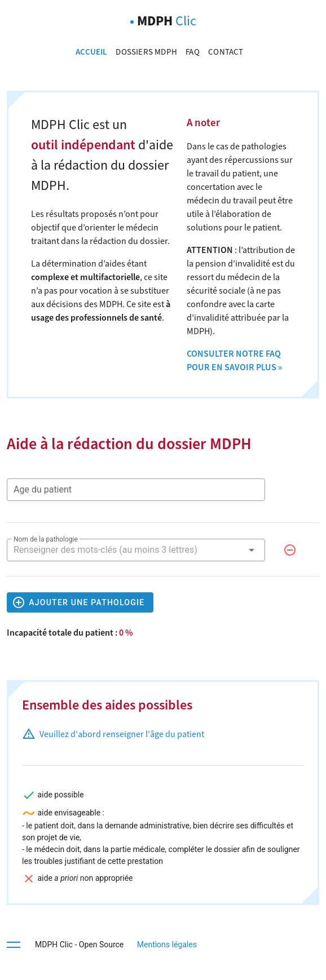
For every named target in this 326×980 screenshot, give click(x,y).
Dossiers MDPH (147, 52)
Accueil (92, 52)
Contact (226, 52)
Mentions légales (166, 944)
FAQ (193, 52)
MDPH (167, 21)
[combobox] (136, 550)
